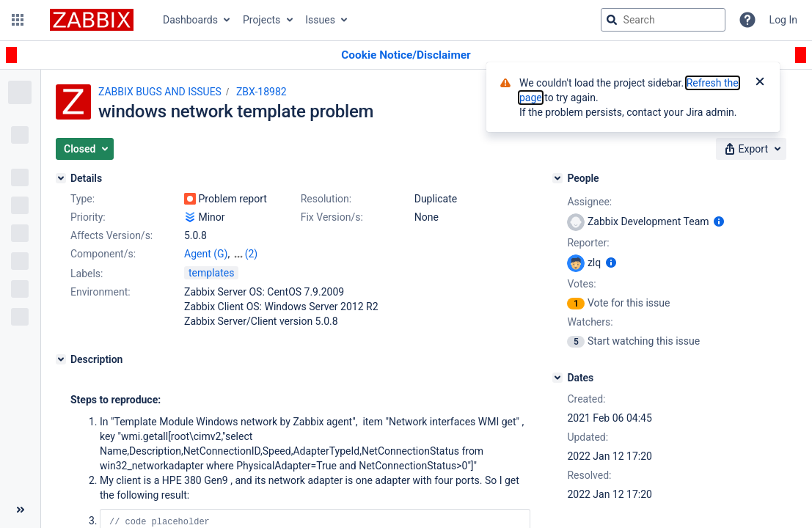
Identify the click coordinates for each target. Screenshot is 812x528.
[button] (18, 20)
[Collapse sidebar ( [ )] (20, 510)
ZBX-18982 (261, 92)
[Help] (747, 20)
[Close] (760, 83)
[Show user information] (719, 221)
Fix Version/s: (332, 217)
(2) (252, 254)
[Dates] (557, 378)
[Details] (61, 178)
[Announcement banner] (406, 55)
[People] (557, 178)
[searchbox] (663, 20)
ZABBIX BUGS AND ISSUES (160, 92)
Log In (783, 20)
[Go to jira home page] (92, 20)
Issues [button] (320, 20)
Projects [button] (261, 20)
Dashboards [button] (190, 20)
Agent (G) (206, 254)
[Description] (61, 359)
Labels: (87, 274)
